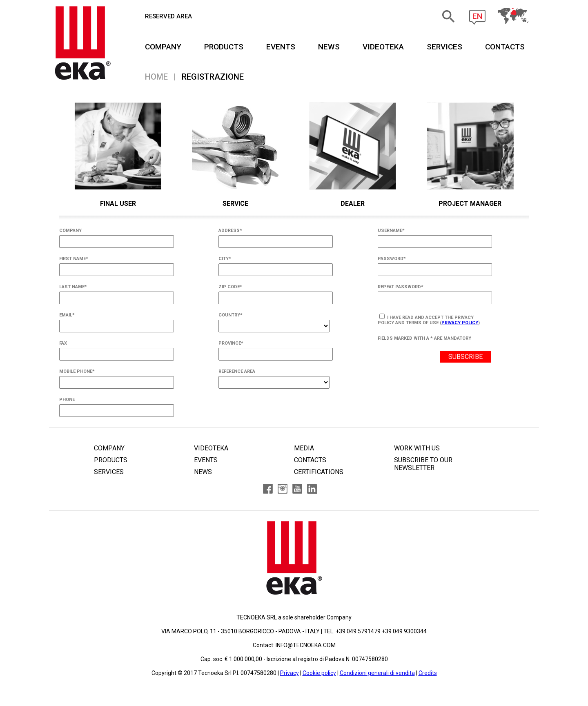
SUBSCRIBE (465, 357)
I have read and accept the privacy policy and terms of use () (429, 320)
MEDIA (304, 448)
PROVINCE (231, 343)
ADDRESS (230, 231)
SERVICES (444, 47)
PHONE (67, 400)
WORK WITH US (417, 448)
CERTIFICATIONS (319, 472)
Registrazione (213, 77)
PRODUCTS (224, 47)
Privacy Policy (460, 323)
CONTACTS (505, 47)
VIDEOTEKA (383, 47)
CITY (225, 259)
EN (477, 16)
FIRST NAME (74, 259)
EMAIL (67, 315)
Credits (428, 673)
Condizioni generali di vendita (377, 673)
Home (156, 77)
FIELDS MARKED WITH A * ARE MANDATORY (424, 338)
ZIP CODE (230, 287)
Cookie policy (319, 673)
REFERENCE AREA (237, 371)
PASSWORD (392, 259)
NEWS (329, 47)
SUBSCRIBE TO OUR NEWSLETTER (423, 464)
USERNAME (391, 231)
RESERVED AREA (168, 16)
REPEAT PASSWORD (401, 287)
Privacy (290, 673)
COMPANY (163, 47)
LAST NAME (73, 287)
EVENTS (281, 47)
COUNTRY (231, 315)
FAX (63, 343)
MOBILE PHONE (77, 371)
